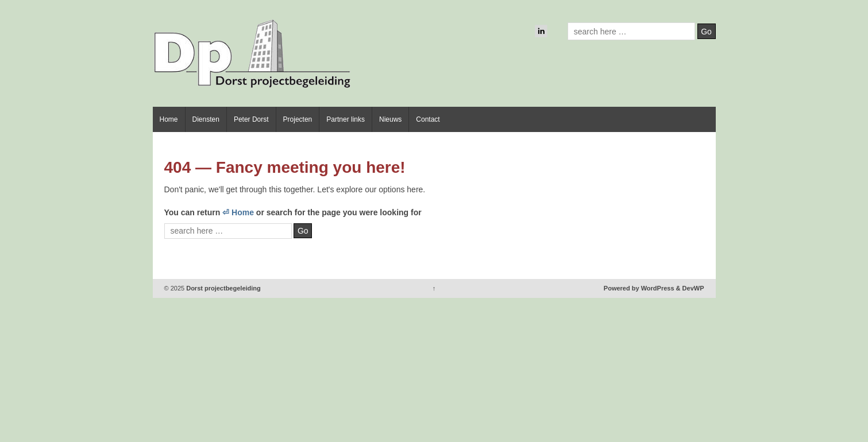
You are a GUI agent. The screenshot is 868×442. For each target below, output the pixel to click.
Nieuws (390, 119)
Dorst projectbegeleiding (223, 288)
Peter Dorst (251, 119)
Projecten (298, 119)
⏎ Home (238, 212)
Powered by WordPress (639, 288)
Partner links (346, 119)
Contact (428, 119)
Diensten (206, 119)
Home (169, 119)
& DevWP (690, 288)
